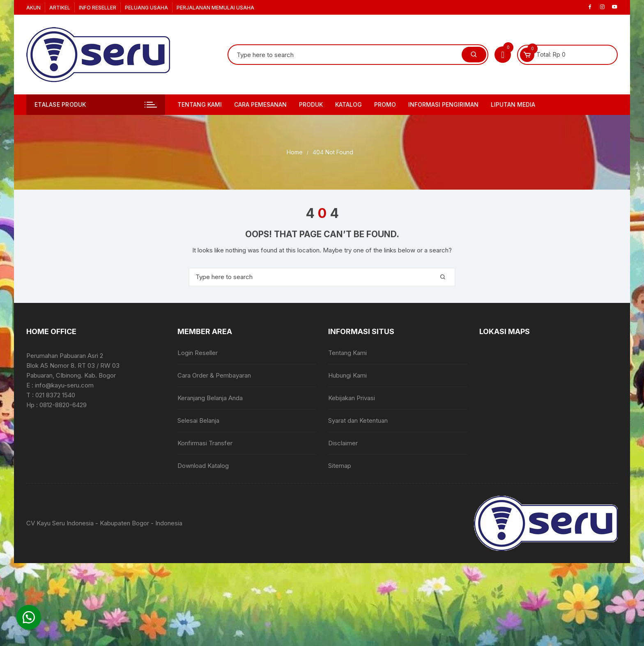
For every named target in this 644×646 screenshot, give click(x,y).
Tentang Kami (200, 104)
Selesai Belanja (198, 420)
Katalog (348, 104)
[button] (29, 617)
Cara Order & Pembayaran (214, 375)
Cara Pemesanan (260, 104)
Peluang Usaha (146, 8)
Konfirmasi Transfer (205, 443)
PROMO (385, 104)
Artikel (60, 8)
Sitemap (340, 466)
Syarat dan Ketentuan (358, 420)
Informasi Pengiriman (443, 104)
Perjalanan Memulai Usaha (215, 8)
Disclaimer (343, 443)
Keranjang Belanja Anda (210, 398)
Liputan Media (513, 104)
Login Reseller (198, 353)
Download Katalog (203, 466)
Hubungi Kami (347, 375)
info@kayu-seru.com (64, 385)
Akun (33, 8)
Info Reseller (98, 8)
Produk (311, 104)
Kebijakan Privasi (352, 398)
